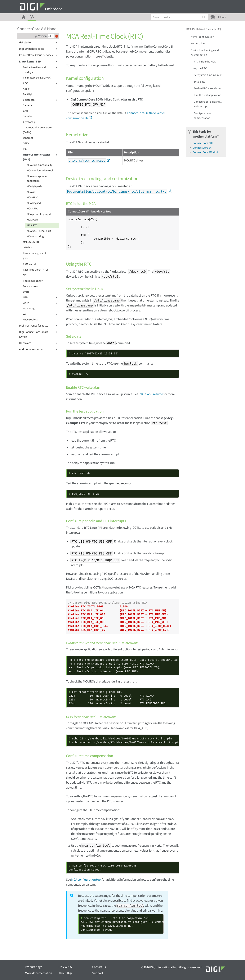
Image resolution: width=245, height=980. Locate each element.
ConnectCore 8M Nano (37, 29)
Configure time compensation (202, 116)
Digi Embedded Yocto (38, 49)
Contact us (99, 967)
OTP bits (28, 248)
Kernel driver (198, 44)
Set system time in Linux (208, 75)
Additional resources (38, 349)
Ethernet (28, 138)
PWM (26, 259)
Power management (35, 253)
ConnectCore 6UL (203, 143)
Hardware (38, 343)
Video (40, 303)
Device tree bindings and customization (205, 53)
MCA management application (37, 179)
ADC (40, 83)
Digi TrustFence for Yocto (38, 326)
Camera (27, 105)
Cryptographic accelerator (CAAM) (38, 130)
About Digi (65, 973)
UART (26, 292)
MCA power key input (39, 214)
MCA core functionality (40, 165)
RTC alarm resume (151, 394)
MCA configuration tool (40, 171)
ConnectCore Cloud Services (38, 55)
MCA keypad (34, 203)
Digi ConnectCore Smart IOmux (38, 334)
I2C (25, 149)
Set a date (200, 82)
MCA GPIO (32, 198)
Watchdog (29, 309)
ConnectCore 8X (202, 148)
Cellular (27, 117)
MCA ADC (32, 192)
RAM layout (29, 264)
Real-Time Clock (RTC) (35, 270)
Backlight (28, 94)
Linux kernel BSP (38, 62)
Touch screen (31, 286)
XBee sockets (30, 320)
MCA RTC (32, 225)
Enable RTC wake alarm (207, 88)
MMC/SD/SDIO (31, 242)
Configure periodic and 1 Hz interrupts (208, 104)
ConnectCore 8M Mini (205, 152)
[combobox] (180, 17)
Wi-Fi (40, 314)
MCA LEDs (32, 209)
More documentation (38, 973)
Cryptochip (29, 122)
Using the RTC (199, 68)
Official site (66, 967)
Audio (26, 89)
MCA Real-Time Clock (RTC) (203, 29)
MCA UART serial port (39, 231)
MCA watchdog (35, 237)
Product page (33, 967)
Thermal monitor (33, 281)
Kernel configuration (203, 37)
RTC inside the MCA (205, 62)
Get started (38, 43)
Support (98, 973)
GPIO (26, 143)
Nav (222, 17)
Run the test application (208, 95)
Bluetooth (40, 100)
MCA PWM (32, 220)
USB (40, 298)
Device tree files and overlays (40, 70)
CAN (25, 111)
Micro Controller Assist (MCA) (40, 157)
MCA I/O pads (34, 186)
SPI (25, 275)
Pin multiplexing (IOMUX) (37, 78)
